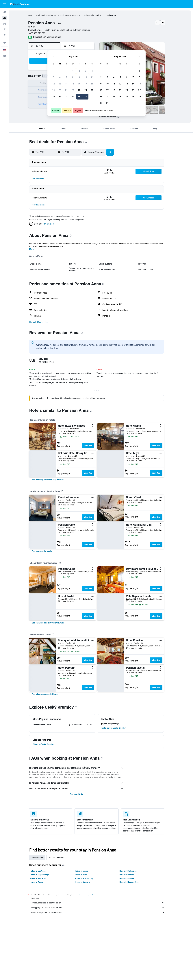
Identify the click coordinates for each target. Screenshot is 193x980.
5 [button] (53, 77)
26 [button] (53, 97)
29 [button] (73, 97)
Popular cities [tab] (42, 857)
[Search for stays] (5, 18)
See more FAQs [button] (81, 794)
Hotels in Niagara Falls (134, 882)
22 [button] (73, 90)
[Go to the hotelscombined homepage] (20, 4)
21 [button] (66, 90)
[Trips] (5, 43)
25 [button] (92, 90)
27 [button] (60, 97)
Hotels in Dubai (86, 875)
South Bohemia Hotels (73, 15)
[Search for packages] (5, 29)
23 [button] (79, 90)
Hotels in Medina (131, 875)
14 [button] (66, 84)
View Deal (93, 446)
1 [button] (73, 71)
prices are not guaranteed (91, 895)
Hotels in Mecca (86, 871)
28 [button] (66, 97)
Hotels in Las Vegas (43, 871)
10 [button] (86, 77)
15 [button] (73, 84)
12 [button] (53, 84)
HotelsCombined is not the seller (103, 903)
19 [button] (53, 90)
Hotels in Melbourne (133, 871)
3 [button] (86, 71)
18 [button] (92, 84)
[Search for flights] (5, 12)
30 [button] (79, 97)
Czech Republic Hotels (48, 15)
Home (35, 15)
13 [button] (60, 84)
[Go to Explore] (5, 35)
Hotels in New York (42, 878)
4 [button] (92, 71)
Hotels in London (131, 878)
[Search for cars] (5, 24)
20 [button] (60, 90)
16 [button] (79, 84)
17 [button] (86, 84)
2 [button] (79, 71)
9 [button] (79, 77)
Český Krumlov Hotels (96, 15)
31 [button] (86, 97)
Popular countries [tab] (61, 857)
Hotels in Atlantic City (88, 878)
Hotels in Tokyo (41, 882)
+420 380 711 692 (41, 33)
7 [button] (66, 77)
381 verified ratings (57, 37)
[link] (53, 480)
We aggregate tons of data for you (103, 907)
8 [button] (73, 77)
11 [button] (92, 77)
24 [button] (86, 90)
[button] (5, 4)
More (36, 249)
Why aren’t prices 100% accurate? (103, 912)
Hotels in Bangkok (87, 882)
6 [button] (60, 77)
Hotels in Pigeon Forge (44, 875)
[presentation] (123, 117)
